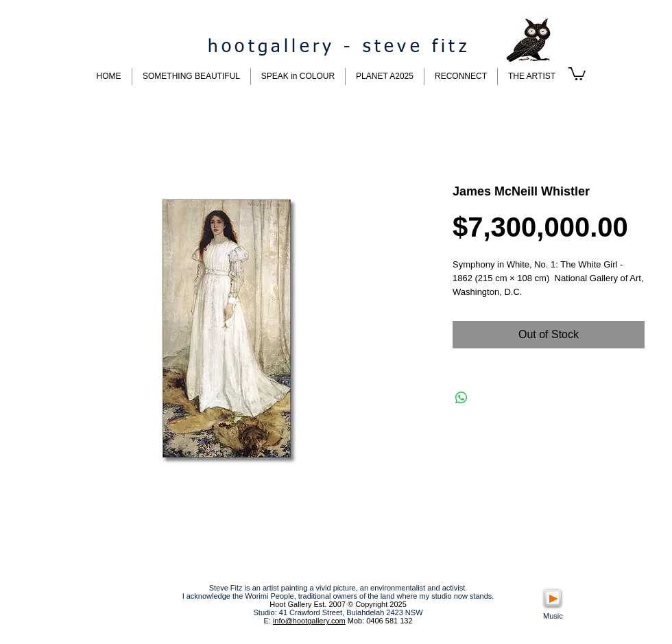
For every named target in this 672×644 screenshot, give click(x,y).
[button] (577, 73)
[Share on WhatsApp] (461, 398)
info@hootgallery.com (309, 621)
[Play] (553, 598)
